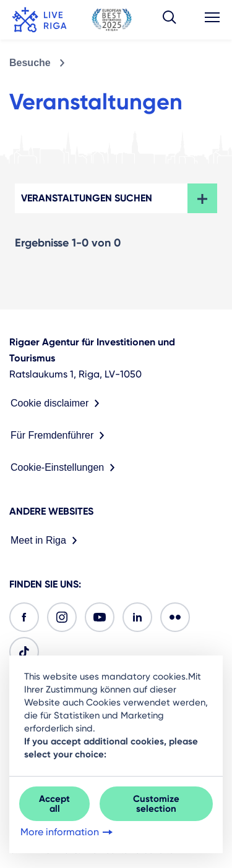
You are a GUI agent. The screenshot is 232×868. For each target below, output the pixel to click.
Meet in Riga (46, 541)
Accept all (54, 804)
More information (68, 832)
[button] (170, 20)
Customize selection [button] (156, 804)
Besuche (30, 63)
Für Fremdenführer (60, 436)
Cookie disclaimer (58, 403)
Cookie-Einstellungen (65, 468)
